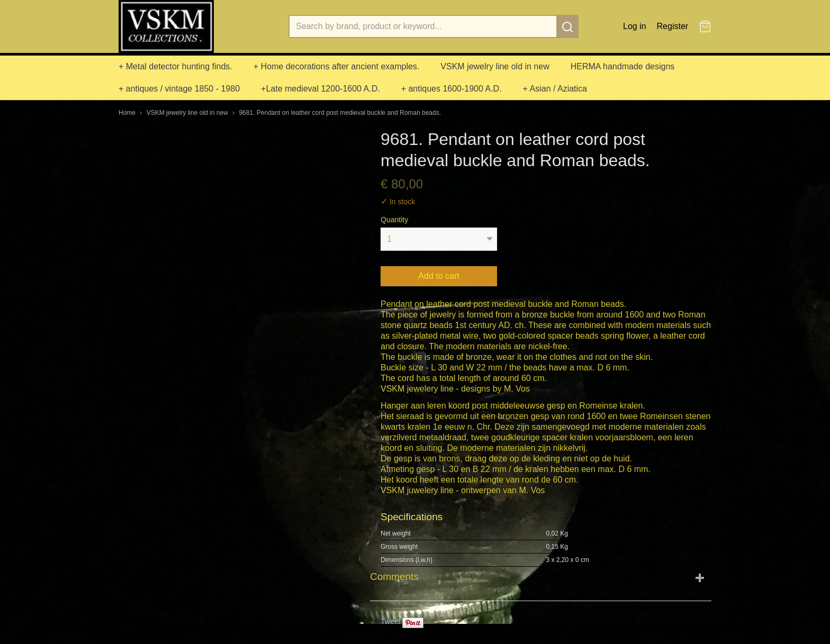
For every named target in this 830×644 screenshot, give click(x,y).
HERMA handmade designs (623, 66)
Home (127, 113)
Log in (635, 26)
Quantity (394, 220)
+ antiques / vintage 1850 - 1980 (179, 89)
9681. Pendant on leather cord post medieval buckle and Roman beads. (340, 113)
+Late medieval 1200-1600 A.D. (321, 89)
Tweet (390, 621)
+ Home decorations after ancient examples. (337, 66)
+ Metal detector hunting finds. (175, 66)
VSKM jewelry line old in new (495, 66)
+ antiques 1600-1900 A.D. (452, 89)
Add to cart (439, 276)
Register (673, 26)
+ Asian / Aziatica (555, 89)
